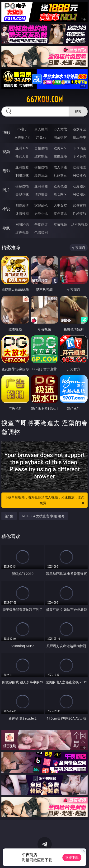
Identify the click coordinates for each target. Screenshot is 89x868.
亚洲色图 (41, 186)
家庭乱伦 (41, 205)
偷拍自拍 (41, 167)
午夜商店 (41, 224)
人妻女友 (60, 205)
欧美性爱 (80, 167)
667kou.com (44, 99)
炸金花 (41, 137)
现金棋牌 (60, 137)
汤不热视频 (80, 224)
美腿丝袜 (22, 194)
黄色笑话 (60, 213)
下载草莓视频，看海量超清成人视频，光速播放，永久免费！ (45, 500)
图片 (6, 190)
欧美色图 (60, 186)
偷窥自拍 (22, 186)
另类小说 (41, 213)
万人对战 (60, 129)
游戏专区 (80, 129)
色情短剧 (41, 232)
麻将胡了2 (22, 137)
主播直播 (60, 156)
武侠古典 (80, 205)
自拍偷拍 (41, 148)
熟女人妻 (22, 156)
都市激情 (22, 205)
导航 (6, 228)
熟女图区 (60, 194)
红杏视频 (22, 232)
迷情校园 (22, 213)
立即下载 (72, 857)
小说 (6, 209)
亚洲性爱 (22, 167)
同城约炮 (22, 224)
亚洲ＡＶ (22, 148)
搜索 (78, 111)
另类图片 (80, 194)
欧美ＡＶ (60, 148)
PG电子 (22, 129)
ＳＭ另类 (80, 156)
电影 (6, 171)
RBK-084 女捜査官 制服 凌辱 (43, 516)
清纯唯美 (41, 194)
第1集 (9, 516)
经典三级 (41, 175)
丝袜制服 (41, 156)
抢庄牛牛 (80, 137)
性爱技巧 (80, 213)
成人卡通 (60, 167)
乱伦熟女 (60, 175)
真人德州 (41, 129)
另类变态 (80, 175)
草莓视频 (60, 224)
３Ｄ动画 (80, 148)
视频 (6, 152)
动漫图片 (80, 186)
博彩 (6, 132)
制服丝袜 (22, 175)
